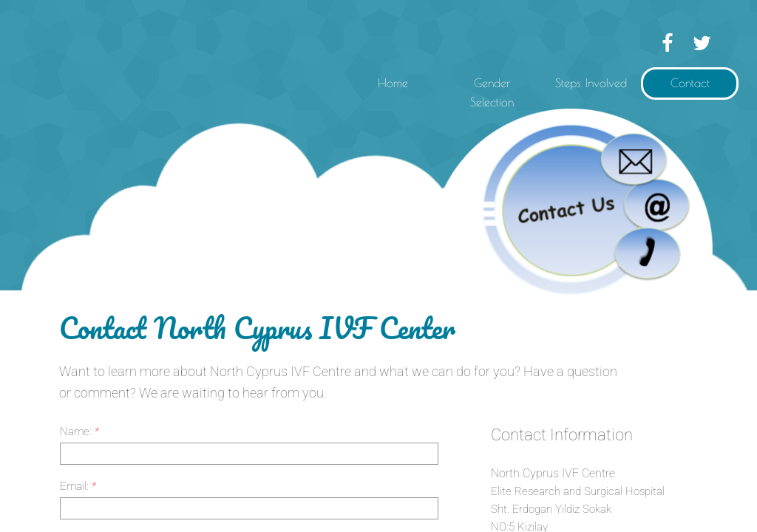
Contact (690, 83)
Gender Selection (492, 92)
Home (393, 83)
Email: (78, 486)
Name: (79, 432)
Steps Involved (591, 83)
